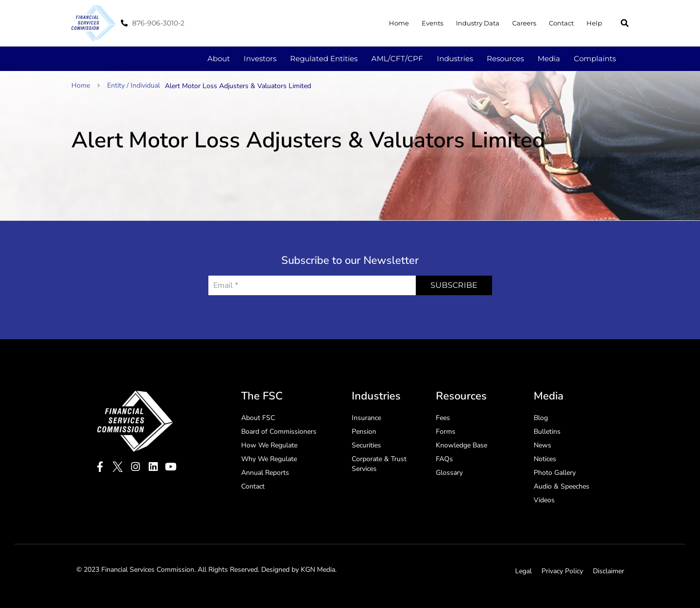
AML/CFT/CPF (397, 58)
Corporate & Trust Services (379, 464)
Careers (524, 23)
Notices (545, 459)
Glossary (449, 473)
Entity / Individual (134, 85)
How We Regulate (269, 445)
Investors (260, 58)
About (219, 58)
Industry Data (478, 23)
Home (399, 23)
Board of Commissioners (279, 432)
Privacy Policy (562, 571)
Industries (455, 58)
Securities (366, 445)
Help (594, 23)
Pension (364, 432)
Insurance (366, 418)
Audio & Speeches (562, 486)
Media (549, 58)
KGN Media (318, 570)
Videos (544, 500)
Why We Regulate (269, 459)
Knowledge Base (462, 445)
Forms (446, 432)
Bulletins (547, 432)
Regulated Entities (324, 58)
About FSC (258, 418)
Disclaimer (609, 571)
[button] (625, 23)
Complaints (595, 58)
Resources (505, 58)
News (542, 445)
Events (432, 23)
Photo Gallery (555, 473)
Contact (561, 23)
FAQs (444, 459)
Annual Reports (265, 473)
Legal (523, 571)
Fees (443, 418)
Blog (541, 418)
